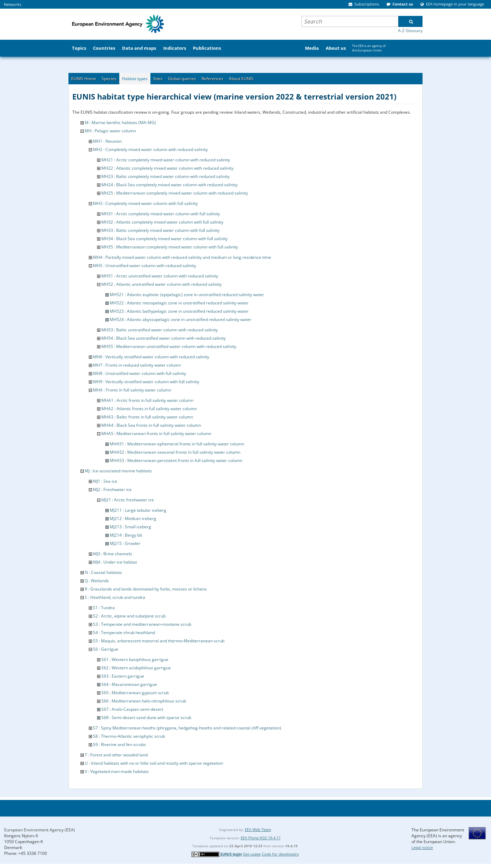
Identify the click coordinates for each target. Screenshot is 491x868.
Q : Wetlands (97, 581)
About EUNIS (241, 79)
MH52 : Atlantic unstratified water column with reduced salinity (161, 284)
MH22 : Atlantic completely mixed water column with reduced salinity (167, 168)
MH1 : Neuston (107, 141)
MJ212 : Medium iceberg (133, 518)
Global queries (182, 79)
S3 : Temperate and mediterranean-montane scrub (142, 624)
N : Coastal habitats (103, 572)
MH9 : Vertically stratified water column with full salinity (146, 382)
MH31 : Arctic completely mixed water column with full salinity (161, 214)
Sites (158, 79)
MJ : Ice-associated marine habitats (118, 471)
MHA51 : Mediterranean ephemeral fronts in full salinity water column (177, 444)
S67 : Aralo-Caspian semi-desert (132, 709)
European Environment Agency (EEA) (40, 830)
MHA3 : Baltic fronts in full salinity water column (147, 417)
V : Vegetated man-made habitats (117, 771)
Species (109, 79)
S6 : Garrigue (106, 649)
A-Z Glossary (410, 31)
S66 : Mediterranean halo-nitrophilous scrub (144, 701)
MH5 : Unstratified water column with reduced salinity (145, 266)
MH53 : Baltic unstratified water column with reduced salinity (160, 330)
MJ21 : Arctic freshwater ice (128, 500)
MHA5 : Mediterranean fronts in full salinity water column (156, 433)
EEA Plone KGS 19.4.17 (261, 838)
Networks (12, 4)
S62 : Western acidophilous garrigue (136, 668)
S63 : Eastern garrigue (123, 676)
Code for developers (280, 854)
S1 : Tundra (104, 608)
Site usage (252, 854)
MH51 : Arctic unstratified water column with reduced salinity (160, 276)
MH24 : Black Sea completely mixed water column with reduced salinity (169, 185)
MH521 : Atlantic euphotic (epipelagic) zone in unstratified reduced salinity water (187, 295)
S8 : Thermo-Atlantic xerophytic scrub (129, 736)
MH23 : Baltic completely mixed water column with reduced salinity (165, 176)
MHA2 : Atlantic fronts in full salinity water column (149, 409)
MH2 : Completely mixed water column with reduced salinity (150, 149)
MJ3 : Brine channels (113, 554)
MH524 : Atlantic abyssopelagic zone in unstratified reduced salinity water (180, 319)
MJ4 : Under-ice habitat (115, 562)
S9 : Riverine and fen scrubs (119, 744)
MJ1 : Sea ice (105, 481)
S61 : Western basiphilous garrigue (135, 659)
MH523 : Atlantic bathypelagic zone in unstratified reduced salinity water (179, 311)
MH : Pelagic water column (110, 131)
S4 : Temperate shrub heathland (124, 633)
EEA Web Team (258, 829)
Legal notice (422, 847)
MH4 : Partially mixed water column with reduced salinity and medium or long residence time (182, 257)
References (212, 79)
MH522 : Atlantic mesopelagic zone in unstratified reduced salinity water (179, 303)
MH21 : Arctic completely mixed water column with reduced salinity (166, 160)
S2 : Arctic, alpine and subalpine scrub (129, 616)
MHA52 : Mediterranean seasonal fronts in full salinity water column (175, 452)
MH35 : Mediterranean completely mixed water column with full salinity (170, 247)
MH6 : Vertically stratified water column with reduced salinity (151, 357)
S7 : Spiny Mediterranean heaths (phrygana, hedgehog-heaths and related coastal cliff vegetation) (187, 728)
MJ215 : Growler (125, 543)
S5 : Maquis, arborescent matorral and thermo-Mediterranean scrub (159, 641)
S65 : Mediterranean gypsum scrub (135, 693)
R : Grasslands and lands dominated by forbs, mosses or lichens (146, 589)
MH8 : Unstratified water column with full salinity (140, 373)
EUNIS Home (84, 79)
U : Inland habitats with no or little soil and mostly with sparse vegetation (154, 763)
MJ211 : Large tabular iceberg (138, 510)
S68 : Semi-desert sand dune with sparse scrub (146, 718)
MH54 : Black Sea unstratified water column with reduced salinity (164, 338)
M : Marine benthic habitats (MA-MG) (120, 122)
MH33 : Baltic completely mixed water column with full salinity (160, 230)
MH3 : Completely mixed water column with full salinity (145, 203)
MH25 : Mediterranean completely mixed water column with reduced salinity (175, 193)
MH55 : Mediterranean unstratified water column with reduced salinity (169, 346)
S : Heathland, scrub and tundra (115, 597)
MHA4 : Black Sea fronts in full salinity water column (151, 425)
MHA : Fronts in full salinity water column (132, 390)
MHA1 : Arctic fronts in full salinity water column (147, 400)
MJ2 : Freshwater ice (112, 489)
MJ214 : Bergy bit (126, 535)
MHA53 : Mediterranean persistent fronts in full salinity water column (176, 460)
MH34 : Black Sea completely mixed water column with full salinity (164, 239)
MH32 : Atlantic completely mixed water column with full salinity (162, 222)
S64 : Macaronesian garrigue (129, 684)
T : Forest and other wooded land (116, 755)
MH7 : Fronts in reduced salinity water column (137, 365)
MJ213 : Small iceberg (130, 527)
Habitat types (135, 79)
